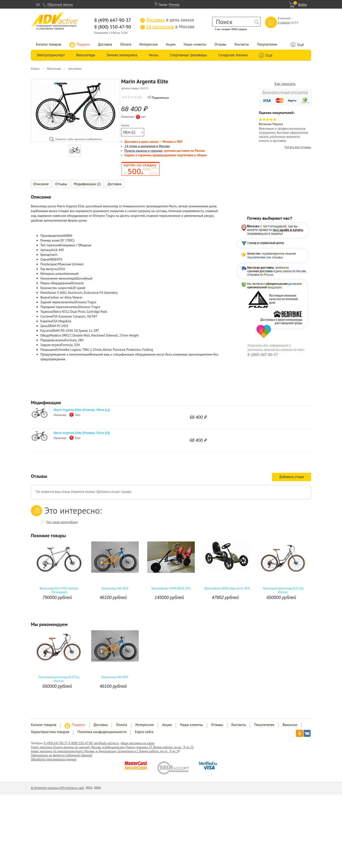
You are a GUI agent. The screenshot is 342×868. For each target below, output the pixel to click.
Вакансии (290, 725)
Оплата (126, 44)
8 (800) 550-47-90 (81, 743)
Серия (45, 259)
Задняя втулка (51, 345)
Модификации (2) (87, 184)
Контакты (242, 44)
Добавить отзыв (292, 477)
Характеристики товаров (50, 732)
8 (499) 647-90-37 (55, 743)
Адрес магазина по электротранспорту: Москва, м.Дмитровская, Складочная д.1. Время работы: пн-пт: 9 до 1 (104, 751)
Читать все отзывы (298, 147)
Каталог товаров (49, 44)
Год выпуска (49, 269)
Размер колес (50, 240)
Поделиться (158, 98)
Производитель (51, 236)
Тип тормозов (50, 245)
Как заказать (285, 84)
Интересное (149, 44)
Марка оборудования (56, 283)
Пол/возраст (49, 264)
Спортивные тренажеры (188, 55)
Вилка (45, 297)
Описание (41, 184)
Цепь (44, 326)
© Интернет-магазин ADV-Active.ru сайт (58, 788)
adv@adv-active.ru (106, 743)
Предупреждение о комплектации (65, 354)
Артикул (46, 250)
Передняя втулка (52, 340)
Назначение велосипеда (58, 278)
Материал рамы (52, 274)
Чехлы (154, 55)
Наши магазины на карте (137, 743)
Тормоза (46, 312)
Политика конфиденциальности (102, 732)
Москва (174, 5)
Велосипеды (86, 55)
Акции (171, 44)
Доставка (105, 44)
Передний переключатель (59, 307)
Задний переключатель (57, 302)
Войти (302, 5)
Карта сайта (144, 732)
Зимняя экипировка (122, 55)
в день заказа (167, 20)
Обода (45, 335)
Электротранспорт (51, 55)
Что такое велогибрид (62, 522)
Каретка (46, 321)
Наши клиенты (195, 44)
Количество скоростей (56, 288)
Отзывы (220, 44)
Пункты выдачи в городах (143, 151)
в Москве (167, 27)
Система (46, 316)
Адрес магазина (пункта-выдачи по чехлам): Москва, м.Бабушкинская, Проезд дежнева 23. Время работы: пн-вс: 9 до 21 (112, 747)
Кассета (46, 331)
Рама (44, 293)
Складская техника (233, 55)
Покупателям (267, 44)
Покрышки (48, 350)
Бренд (45, 255)
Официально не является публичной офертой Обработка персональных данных (62, 757)
